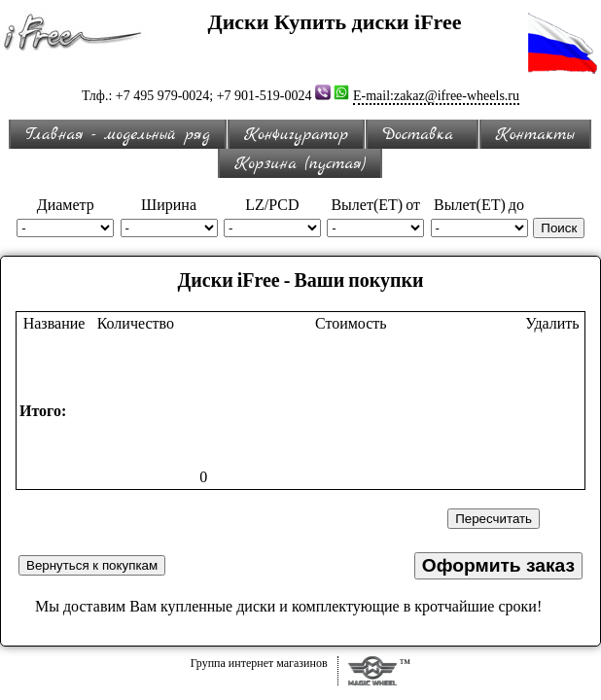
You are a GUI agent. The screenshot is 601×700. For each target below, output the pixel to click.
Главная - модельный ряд (118, 135)
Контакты (535, 135)
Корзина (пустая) (300, 164)
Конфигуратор (296, 135)
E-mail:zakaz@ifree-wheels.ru (436, 96)
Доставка (422, 135)
